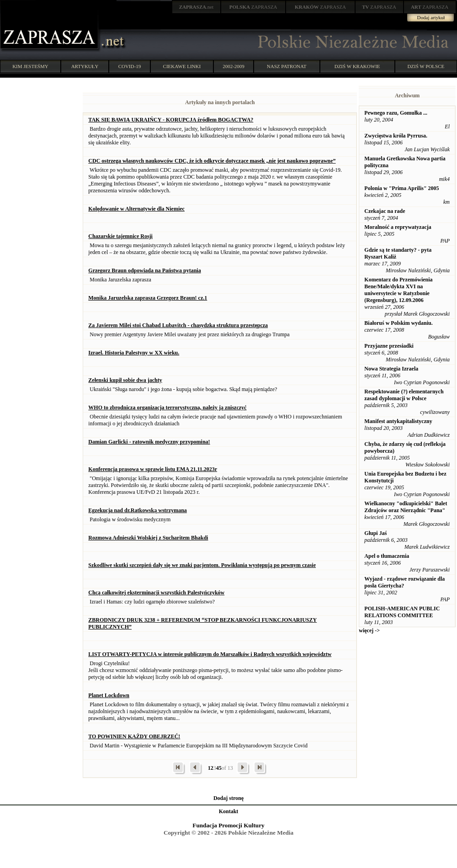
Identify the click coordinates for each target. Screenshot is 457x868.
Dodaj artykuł (431, 17)
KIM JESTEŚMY (30, 66)
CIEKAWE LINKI (182, 66)
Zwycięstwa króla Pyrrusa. (396, 136)
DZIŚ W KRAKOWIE (357, 66)
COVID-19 (130, 66)
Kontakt (229, 811)
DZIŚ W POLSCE (426, 66)
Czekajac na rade (385, 211)
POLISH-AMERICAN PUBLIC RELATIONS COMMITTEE (402, 612)
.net (197, 7)
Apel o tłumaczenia (387, 556)
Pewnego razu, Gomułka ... (396, 113)
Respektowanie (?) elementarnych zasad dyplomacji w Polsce (404, 395)
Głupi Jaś (375, 533)
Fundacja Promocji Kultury (228, 825)
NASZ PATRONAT (287, 66)
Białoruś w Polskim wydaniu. (398, 323)
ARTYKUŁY (85, 66)
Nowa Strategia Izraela (391, 369)
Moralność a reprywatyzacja (398, 227)
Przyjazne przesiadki (389, 346)
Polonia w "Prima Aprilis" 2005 (401, 188)
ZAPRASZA (253, 7)
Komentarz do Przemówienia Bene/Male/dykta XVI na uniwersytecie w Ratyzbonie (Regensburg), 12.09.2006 (398, 290)
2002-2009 (234, 66)
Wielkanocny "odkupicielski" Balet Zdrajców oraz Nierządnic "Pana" (406, 507)
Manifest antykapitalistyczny (398, 421)
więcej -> (369, 630)
